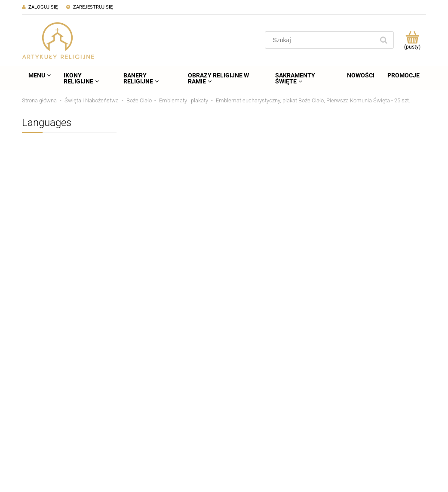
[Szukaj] (384, 40)
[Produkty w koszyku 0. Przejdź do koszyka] (412, 40)
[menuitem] (40, 75)
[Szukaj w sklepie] (321, 40)
